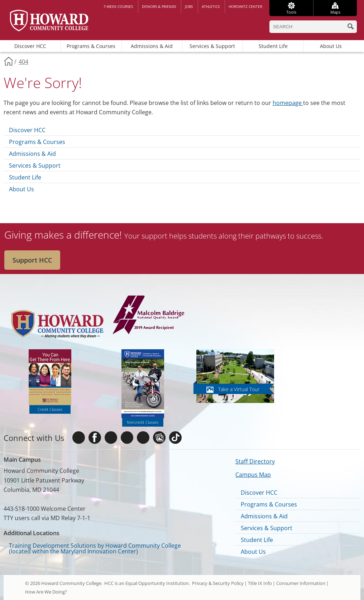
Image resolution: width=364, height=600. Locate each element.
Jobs (189, 6)
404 (23, 62)
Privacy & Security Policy (218, 583)
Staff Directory (255, 461)
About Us (331, 46)
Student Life (273, 46)
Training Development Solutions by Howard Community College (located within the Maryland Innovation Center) (95, 548)
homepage (288, 103)
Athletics (211, 6)
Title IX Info (260, 583)
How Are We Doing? (46, 592)
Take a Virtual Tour (239, 389)
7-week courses (118, 6)
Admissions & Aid (152, 46)
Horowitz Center (245, 6)
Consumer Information (301, 583)
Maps (335, 12)
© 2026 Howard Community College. (64, 583)
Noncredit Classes (143, 422)
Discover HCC (30, 46)
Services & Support (212, 46)
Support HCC (32, 260)
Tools (291, 12)
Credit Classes (50, 409)
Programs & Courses (91, 46)
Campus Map (253, 475)
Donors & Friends (159, 6)
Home (8, 61)
